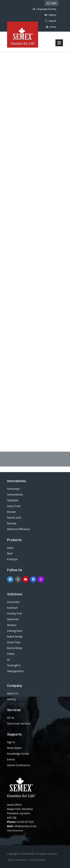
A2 (9, 660)
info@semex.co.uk (25, 826)
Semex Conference (18, 765)
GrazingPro (14, 665)
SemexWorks (15, 494)
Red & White (15, 648)
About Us (13, 693)
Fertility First (15, 613)
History (11, 699)
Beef (10, 553)
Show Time (14, 642)
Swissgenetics (15, 671)
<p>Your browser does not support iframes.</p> (35, 242)
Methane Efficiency (19, 529)
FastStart (13, 608)
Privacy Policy (37, 860)
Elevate (11, 512)
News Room (14, 748)
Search (51, 21)
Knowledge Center (18, 754)
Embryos (12, 559)
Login (52, 3)
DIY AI (11, 718)
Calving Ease (15, 631)
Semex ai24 (14, 518)
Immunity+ (14, 489)
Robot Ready (15, 637)
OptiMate (13, 500)
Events (11, 759)
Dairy (10, 548)
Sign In (11, 742)
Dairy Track (14, 506)
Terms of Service (17, 860)
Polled (11, 654)
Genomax (13, 619)
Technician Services (19, 723)
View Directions (15, 831)
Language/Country (44, 9)
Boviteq (12, 523)
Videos (50, 15)
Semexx (12, 625)
